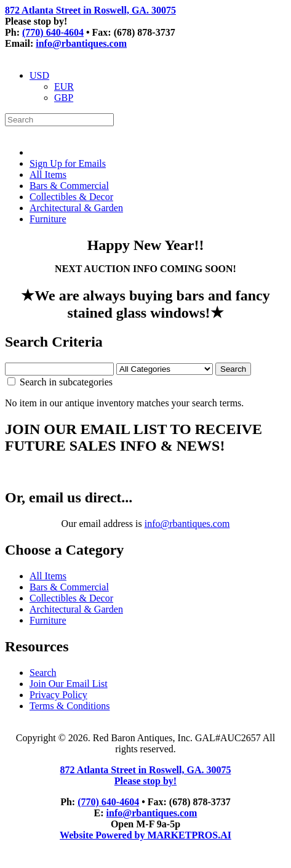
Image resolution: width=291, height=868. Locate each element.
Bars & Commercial (69, 186)
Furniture (48, 219)
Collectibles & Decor (71, 197)
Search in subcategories (60, 382)
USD (39, 75)
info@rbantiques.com (81, 43)
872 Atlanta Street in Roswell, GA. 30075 (90, 10)
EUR (64, 86)
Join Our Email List (69, 684)
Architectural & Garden (76, 208)
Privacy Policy (58, 695)
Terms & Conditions (70, 706)
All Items (48, 175)
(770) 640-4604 (53, 32)
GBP (64, 98)
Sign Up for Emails (68, 163)
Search (43, 673)
